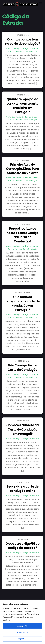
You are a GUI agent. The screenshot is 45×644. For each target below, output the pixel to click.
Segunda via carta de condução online (23, 489)
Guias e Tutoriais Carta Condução (22, 51)
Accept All (22, 626)
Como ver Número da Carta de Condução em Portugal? (22, 429)
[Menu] (40, 3)
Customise (22, 632)
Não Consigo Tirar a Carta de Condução (22, 368)
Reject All (22, 639)
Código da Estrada (30, 49)
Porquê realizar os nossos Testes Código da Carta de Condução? (23, 235)
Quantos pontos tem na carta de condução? (23, 42)
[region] (22, 622)
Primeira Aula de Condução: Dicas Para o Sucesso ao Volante (23, 169)
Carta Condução (14, 49)
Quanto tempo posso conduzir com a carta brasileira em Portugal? (22, 106)
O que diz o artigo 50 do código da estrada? (22, 546)
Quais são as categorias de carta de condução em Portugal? (22, 303)
